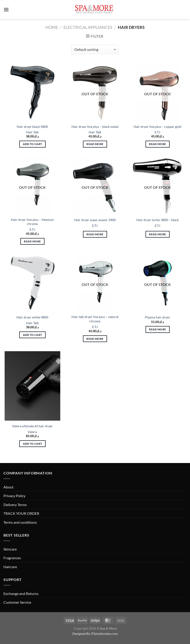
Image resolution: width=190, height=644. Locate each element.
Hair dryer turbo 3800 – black (158, 220)
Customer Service (17, 602)
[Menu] (6, 10)
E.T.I (157, 132)
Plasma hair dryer (157, 317)
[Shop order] (95, 49)
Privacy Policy (14, 496)
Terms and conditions (20, 522)
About (8, 487)
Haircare (10, 567)
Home (52, 27)
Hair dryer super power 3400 (95, 220)
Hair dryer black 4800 (32, 127)
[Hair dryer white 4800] (32, 283)
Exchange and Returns (21, 593)
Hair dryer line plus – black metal (95, 127)
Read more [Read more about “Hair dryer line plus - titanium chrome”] (32, 241)
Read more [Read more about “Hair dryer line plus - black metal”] (95, 144)
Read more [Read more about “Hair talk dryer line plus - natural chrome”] (95, 339)
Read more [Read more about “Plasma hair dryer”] (157, 329)
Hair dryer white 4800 (32, 317)
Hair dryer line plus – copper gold (157, 127)
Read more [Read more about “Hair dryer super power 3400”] (95, 234)
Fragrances (12, 558)
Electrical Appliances (88, 27)
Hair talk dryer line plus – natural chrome (95, 319)
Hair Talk (32, 132)
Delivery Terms (15, 505)
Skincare (10, 549)
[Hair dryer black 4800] (32, 92)
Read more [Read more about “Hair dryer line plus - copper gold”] (157, 144)
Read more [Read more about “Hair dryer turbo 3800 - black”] (157, 234)
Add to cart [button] (33, 144)
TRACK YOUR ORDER (21, 513)
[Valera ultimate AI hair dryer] (32, 386)
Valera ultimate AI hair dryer (32, 426)
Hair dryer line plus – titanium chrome (32, 222)
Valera (32, 432)
